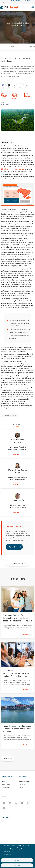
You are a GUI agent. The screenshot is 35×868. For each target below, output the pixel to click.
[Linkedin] (10, 803)
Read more (28, 634)
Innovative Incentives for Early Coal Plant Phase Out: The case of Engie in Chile (19, 323)
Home (8, 23)
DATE (2, 102)
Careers (21, 788)
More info (17, 454)
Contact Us (22, 785)
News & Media (6, 785)
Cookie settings (7, 855)
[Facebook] (4, 803)
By (2, 91)
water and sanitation (10, 415)
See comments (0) (16, 563)
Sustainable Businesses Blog (20, 23)
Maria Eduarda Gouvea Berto (15, 96)
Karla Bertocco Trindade (4, 95)
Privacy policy (7, 852)
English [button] (4, 2)
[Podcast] (28, 803)
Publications (6, 788)
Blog (3, 782)
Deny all (17, 860)
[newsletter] (4, 808)
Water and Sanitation (19, 25)
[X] (16, 803)
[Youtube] (22, 803)
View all (8, 759)
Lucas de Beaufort (27, 95)
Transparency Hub (24, 782)
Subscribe (15, 547)
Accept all (17, 865)
